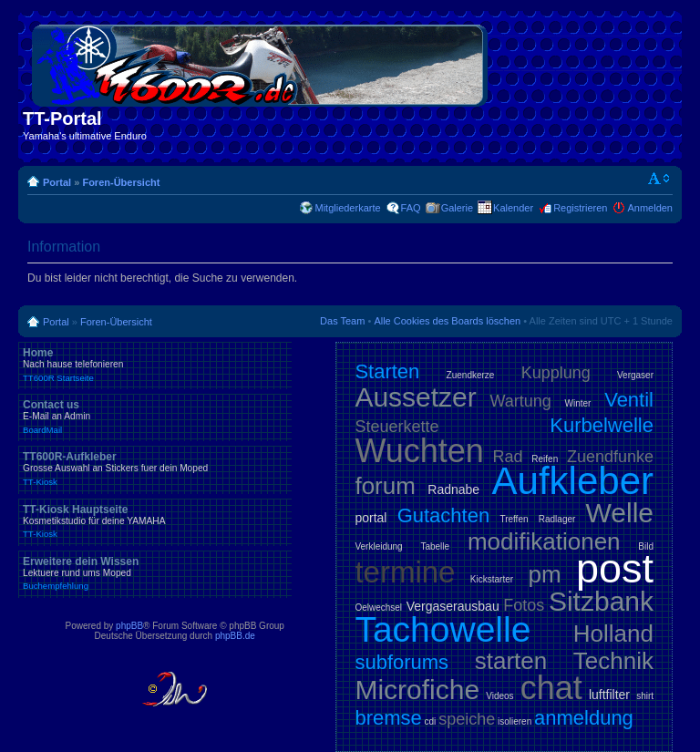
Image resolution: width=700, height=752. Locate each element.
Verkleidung (378, 546)
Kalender (513, 208)
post (615, 568)
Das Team (342, 321)
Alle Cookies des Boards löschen (447, 321)
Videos (499, 696)
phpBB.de (235, 636)
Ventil (629, 400)
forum (385, 486)
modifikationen (544, 541)
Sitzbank (601, 601)
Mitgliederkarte (347, 208)
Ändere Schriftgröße (659, 179)
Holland (613, 634)
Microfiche (417, 690)
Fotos (524, 605)
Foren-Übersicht (121, 182)
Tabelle (435, 546)
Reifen (545, 459)
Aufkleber (573, 481)
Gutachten (444, 515)
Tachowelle (443, 629)
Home (155, 365)
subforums (401, 662)
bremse (388, 718)
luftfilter (609, 695)
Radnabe (453, 489)
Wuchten (419, 451)
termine (405, 572)
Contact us (155, 417)
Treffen (514, 519)
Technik (613, 661)
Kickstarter (492, 579)
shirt (645, 696)
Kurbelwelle (602, 425)
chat (551, 688)
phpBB (129, 626)
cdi (431, 721)
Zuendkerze (471, 375)
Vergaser (635, 375)
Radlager (557, 519)
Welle (620, 513)
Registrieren (580, 208)
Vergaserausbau (453, 606)
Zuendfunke (610, 457)
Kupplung (556, 373)
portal (371, 518)
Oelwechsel (378, 608)
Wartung (521, 401)
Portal (57, 182)
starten (511, 661)
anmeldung (584, 718)
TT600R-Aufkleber (155, 469)
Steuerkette (396, 427)
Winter (578, 403)
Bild (646, 546)
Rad (508, 457)
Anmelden (650, 208)
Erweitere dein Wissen (155, 573)
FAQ (411, 208)
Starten (387, 371)
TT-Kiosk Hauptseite (155, 521)
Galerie (457, 208)
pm (544, 574)
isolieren (515, 721)
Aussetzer (415, 397)
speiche (467, 719)
